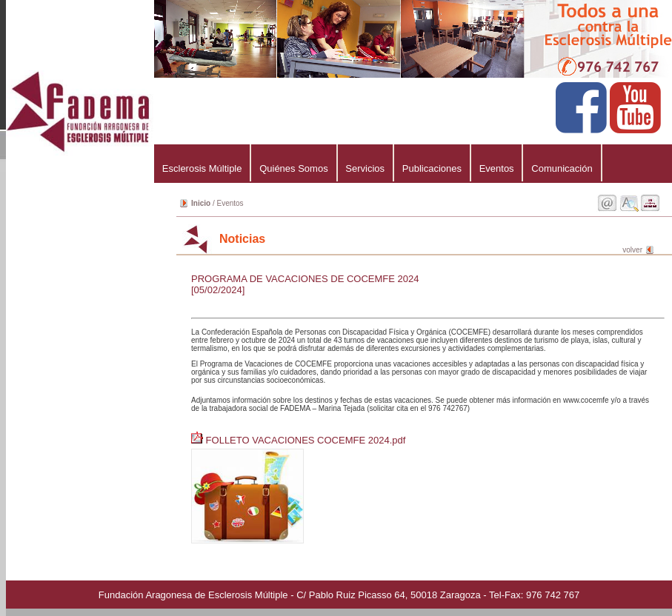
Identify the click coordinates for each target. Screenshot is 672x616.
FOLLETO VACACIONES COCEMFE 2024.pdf (300, 440)
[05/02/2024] (218, 290)
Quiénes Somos (293, 168)
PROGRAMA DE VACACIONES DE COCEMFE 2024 (305, 279)
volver (632, 250)
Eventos (497, 168)
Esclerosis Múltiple (202, 168)
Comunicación (562, 168)
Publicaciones (432, 168)
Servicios (365, 168)
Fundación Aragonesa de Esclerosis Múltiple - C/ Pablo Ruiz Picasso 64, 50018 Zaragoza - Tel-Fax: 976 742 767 (339, 595)
